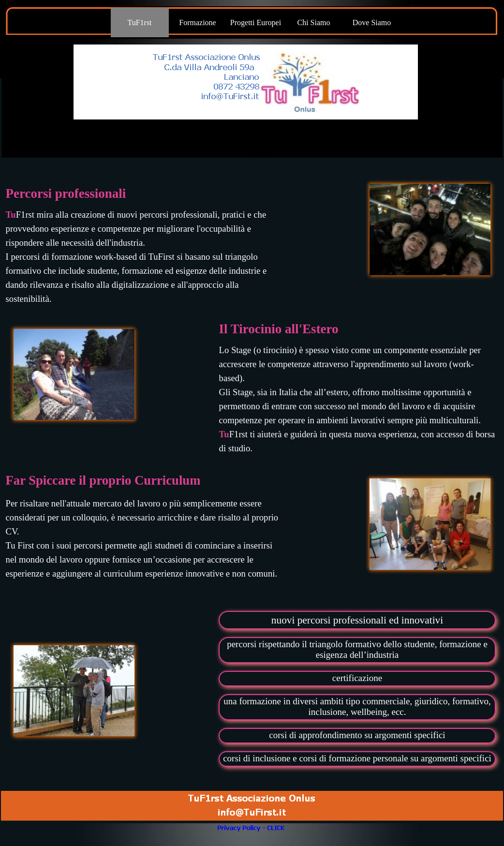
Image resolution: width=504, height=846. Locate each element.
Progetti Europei (256, 22)
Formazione (197, 22)
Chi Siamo (313, 22)
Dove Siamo (372, 22)
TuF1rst (139, 22)
